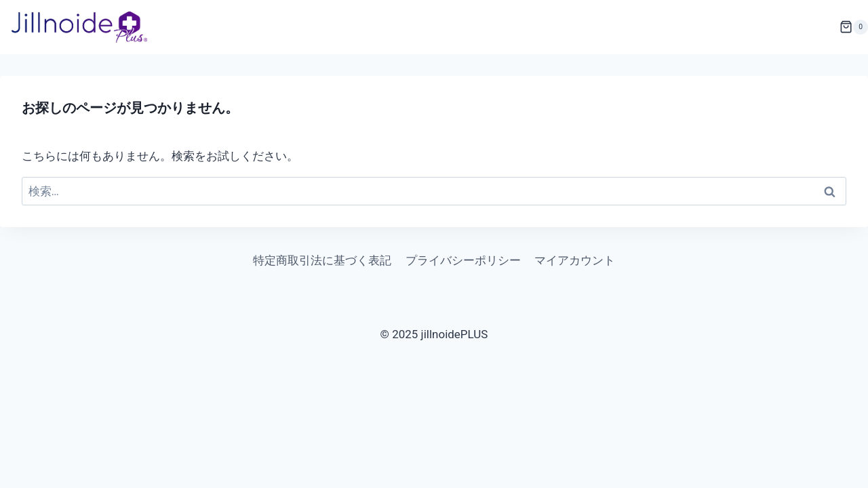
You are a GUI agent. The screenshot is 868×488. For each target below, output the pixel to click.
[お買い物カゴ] (854, 27)
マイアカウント (575, 260)
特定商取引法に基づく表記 (322, 260)
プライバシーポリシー (463, 260)
